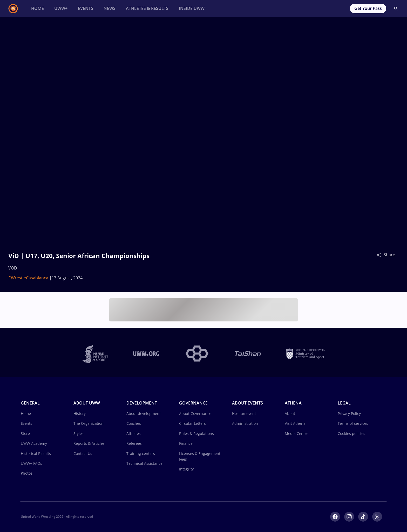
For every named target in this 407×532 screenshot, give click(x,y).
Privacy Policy (349, 413)
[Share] (380, 255)
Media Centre (297, 433)
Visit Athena (295, 423)
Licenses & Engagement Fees (200, 456)
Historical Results (36, 453)
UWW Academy (34, 443)
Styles (79, 433)
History (80, 413)
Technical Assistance (144, 463)
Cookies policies (351, 433)
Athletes (134, 433)
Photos (27, 473)
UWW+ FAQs (31, 463)
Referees (134, 443)
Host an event (244, 413)
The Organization (89, 423)
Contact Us (83, 453)
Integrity (186, 469)
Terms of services (353, 423)
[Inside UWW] (192, 8)
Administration (245, 423)
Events (26, 423)
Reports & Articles (89, 443)
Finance (186, 443)
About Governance (195, 413)
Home (26, 413)
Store (25, 433)
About (290, 413)
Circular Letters (192, 423)
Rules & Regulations (196, 433)
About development (144, 413)
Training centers (141, 453)
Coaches (134, 423)
